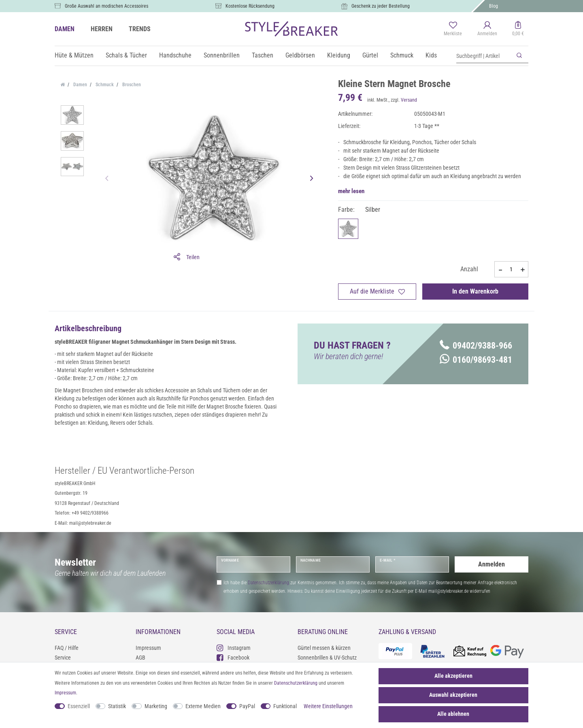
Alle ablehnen (453, 714)
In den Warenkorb (475, 291)
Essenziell (79, 706)
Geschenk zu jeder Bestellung (381, 6)
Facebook (233, 657)
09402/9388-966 (476, 346)
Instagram (234, 648)
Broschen (131, 85)
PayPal (247, 706)
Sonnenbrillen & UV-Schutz (327, 658)
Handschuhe (175, 55)
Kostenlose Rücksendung (250, 6)
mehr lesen (351, 191)
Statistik (117, 706)
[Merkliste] (453, 29)
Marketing (156, 706)
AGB (140, 658)
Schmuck (402, 55)
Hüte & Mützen (74, 55)
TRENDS (140, 29)
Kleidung (339, 55)
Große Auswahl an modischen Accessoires (106, 6)
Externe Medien (203, 706)
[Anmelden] (487, 29)
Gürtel (370, 55)
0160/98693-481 (476, 360)
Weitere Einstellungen (328, 706)
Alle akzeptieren (453, 676)
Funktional (285, 706)
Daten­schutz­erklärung (296, 683)
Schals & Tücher (126, 55)
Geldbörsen (300, 55)
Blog (494, 6)
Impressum (148, 648)
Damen (80, 85)
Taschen (263, 55)
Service (63, 658)
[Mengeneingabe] (511, 269)
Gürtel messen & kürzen (324, 648)
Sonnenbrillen (222, 55)
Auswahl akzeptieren (453, 695)
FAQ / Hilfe (67, 648)
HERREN (102, 29)
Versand (409, 100)
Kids (431, 55)
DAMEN (65, 29)
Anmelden (492, 564)
